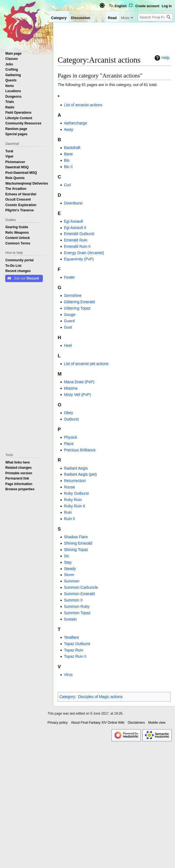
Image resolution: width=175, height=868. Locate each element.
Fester (69, 277)
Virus (68, 675)
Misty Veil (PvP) (77, 395)
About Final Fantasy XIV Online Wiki (98, 723)
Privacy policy (58, 723)
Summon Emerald (79, 594)
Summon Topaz (77, 613)
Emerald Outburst (79, 234)
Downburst (73, 203)
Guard (69, 321)
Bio (67, 160)
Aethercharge (75, 123)
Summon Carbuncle (81, 587)
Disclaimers (136, 723)
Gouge (70, 315)
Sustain (70, 619)
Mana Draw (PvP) (79, 382)
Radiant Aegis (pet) (80, 474)
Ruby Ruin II (74, 506)
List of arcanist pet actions (86, 364)
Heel (68, 345)
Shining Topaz (76, 550)
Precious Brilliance (80, 450)
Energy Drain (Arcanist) (84, 253)
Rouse (69, 487)
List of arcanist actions (83, 105)
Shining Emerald (78, 543)
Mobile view (157, 723)
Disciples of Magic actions (100, 697)
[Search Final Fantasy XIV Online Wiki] (155, 17)
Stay (68, 562)
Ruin (68, 512)
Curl (67, 185)
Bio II (68, 167)
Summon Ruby (77, 606)
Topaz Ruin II (75, 656)
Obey (68, 413)
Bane (68, 154)
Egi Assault (73, 221)
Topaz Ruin (73, 650)
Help (161, 58)
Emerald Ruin (75, 240)
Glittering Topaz (77, 308)
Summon (71, 581)
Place (69, 444)
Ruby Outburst (76, 493)
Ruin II (69, 519)
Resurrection (75, 481)
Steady (70, 569)
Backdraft (72, 148)
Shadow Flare (76, 537)
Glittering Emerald (79, 302)
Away (68, 129)
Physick (70, 437)
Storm (69, 575)
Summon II (73, 600)
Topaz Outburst (77, 644)
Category (67, 697)
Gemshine (73, 295)
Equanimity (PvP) (79, 259)
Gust (68, 327)
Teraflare (71, 637)
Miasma (71, 388)
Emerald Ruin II (77, 246)
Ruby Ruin (73, 500)
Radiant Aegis (76, 468)
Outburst (71, 419)
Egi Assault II (75, 228)
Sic (66, 556)
